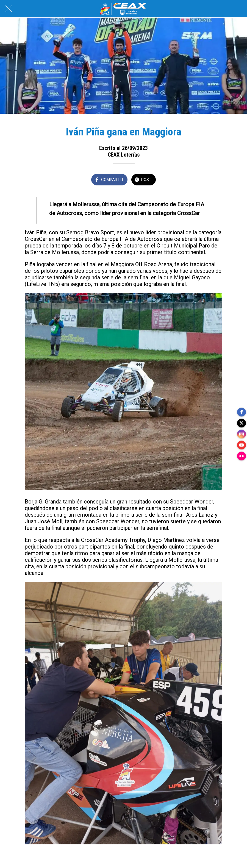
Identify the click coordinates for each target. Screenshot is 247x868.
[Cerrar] (9, 9)
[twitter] (242, 423)
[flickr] (242, 456)
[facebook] (242, 412)
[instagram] (242, 434)
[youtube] (242, 445)
